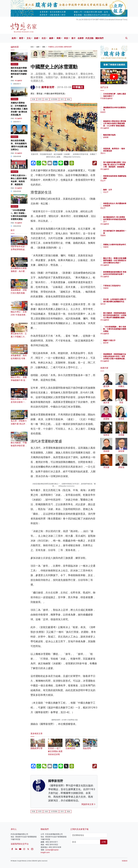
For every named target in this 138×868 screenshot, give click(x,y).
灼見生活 (14, 64)
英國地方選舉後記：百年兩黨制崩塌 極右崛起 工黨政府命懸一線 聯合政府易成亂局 (19, 109)
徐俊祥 (117, 112)
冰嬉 (46, 99)
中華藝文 (78, 87)
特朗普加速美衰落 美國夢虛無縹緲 (120, 178)
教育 (21, 38)
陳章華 (117, 343)
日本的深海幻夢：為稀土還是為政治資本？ (120, 96)
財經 (36, 38)
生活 (44, 38)
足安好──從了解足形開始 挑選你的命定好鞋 (55, 857)
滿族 (69, 99)
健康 (51, 38)
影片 (74, 38)
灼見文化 (14, 172)
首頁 (32, 47)
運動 (44, 47)
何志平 (117, 183)
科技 (66, 38)
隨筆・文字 (118, 190)
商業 (59, 38)
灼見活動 (90, 38)
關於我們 (99, 38)
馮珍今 (117, 155)
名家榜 (81, 38)
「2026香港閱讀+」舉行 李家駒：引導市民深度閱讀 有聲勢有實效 (120, 331)
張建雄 (117, 235)
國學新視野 (48, 87)
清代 (62, 99)
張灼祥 (117, 306)
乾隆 (34, 99)
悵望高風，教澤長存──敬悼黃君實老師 (120, 151)
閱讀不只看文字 (120, 340)
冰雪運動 (54, 99)
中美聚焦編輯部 (120, 101)
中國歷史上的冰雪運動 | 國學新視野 (60, 47)
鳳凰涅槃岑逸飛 (120, 135)
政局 (14, 38)
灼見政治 (14, 99)
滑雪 (40, 99)
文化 (29, 38)
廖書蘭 (117, 137)
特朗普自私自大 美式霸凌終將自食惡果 (120, 206)
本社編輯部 (18, 81)
